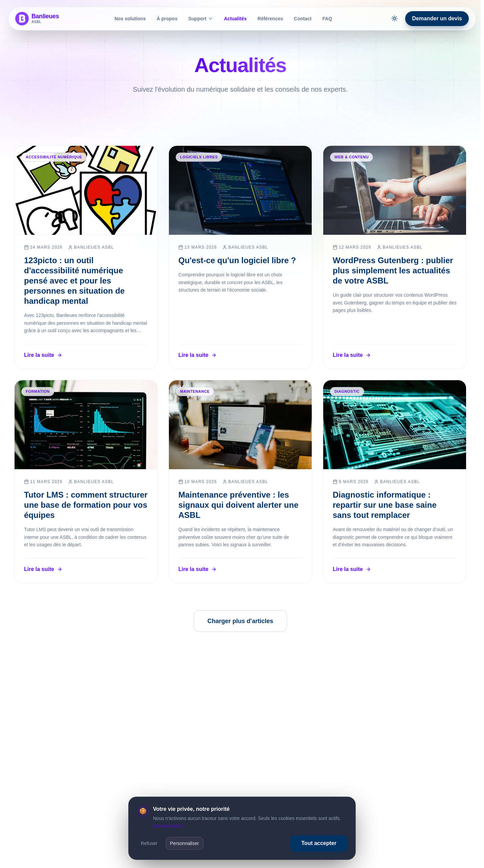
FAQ (327, 19)
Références (270, 19)
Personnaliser (184, 843)
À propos (167, 19)
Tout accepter (319, 843)
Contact (303, 19)
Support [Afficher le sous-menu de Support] (201, 19)
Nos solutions (130, 19)
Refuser (149, 843)
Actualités (235, 19)
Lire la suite (43, 355)
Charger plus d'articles (240, 621)
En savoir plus (168, 826)
